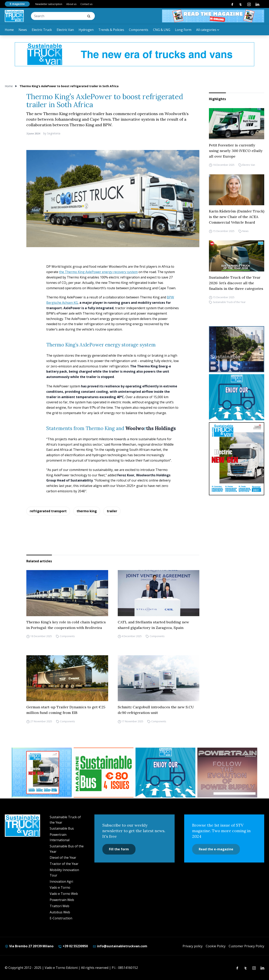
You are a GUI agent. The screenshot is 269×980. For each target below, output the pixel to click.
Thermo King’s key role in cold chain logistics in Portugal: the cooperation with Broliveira (66, 625)
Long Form (183, 30)
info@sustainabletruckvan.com (120, 946)
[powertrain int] (227, 773)
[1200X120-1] (134, 54)
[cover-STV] (237, 459)
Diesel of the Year (63, 858)
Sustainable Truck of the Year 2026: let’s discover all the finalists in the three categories (236, 283)
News (23, 30)
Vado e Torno (60, 887)
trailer (112, 511)
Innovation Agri (61, 881)
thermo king (87, 511)
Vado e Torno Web (64, 894)
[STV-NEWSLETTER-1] (237, 397)
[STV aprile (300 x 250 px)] (42, 773)
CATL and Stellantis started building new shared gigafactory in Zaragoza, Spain (153, 625)
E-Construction (61, 918)
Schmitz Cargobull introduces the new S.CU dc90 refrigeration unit (156, 710)
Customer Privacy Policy (246, 946)
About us (71, 4)
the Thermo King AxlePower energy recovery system (98, 272)
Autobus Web (60, 912)
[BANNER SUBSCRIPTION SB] (104, 773)
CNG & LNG (162, 30)
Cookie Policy (216, 946)
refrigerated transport (48, 511)
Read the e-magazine (216, 849)
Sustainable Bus (62, 828)
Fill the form (119, 849)
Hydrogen (86, 30)
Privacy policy (193, 946)
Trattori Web (59, 906)
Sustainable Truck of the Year (229, 302)
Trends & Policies (111, 30)
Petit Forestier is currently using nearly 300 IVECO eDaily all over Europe (236, 151)
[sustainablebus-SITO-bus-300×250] (237, 349)
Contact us (86, 4)
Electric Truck (42, 30)
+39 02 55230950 (73, 946)
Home (9, 30)
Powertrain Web (62, 900)
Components (139, 30)
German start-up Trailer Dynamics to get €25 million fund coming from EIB (66, 710)
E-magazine (17, 4)
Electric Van (65, 30)
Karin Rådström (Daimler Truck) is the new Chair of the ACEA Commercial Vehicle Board (237, 217)
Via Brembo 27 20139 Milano (29, 946)
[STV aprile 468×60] (213, 16)
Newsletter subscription (49, 4)
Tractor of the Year (64, 864)
